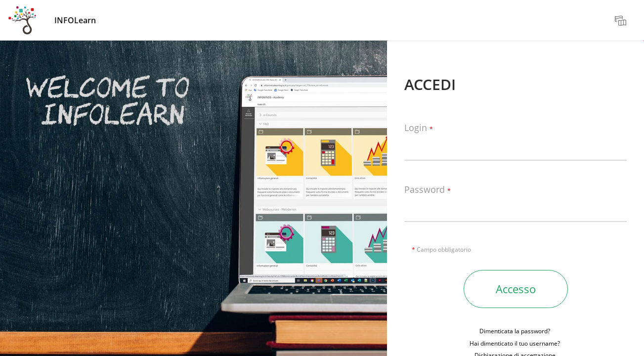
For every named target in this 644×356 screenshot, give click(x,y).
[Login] (515, 146)
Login (419, 128)
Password (428, 190)
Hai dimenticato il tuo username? (515, 343)
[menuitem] (622, 20)
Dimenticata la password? (515, 331)
